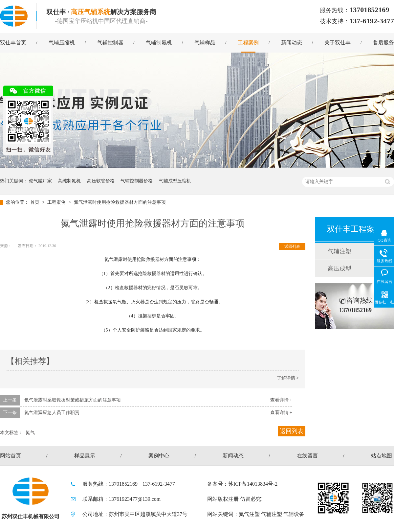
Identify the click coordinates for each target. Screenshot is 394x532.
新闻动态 (292, 43)
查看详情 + (281, 400)
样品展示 (85, 456)
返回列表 (292, 246)
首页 (35, 202)
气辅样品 (205, 43)
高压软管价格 (101, 181)
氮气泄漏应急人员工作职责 (52, 413)
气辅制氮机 (159, 43)
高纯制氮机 (69, 181)
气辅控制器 (110, 43)
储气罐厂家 (40, 181)
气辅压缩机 (62, 43)
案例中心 (159, 456)
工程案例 (248, 43)
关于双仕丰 (338, 43)
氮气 (30, 433)
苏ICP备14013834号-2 (253, 484)
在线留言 (307, 456)
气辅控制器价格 (137, 181)
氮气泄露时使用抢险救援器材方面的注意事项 (120, 202)
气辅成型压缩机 (175, 181)
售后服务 (383, 43)
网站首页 (11, 456)
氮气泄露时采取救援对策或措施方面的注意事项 (73, 400)
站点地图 (382, 456)
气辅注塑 (339, 251)
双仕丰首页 (13, 43)
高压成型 (339, 268)
